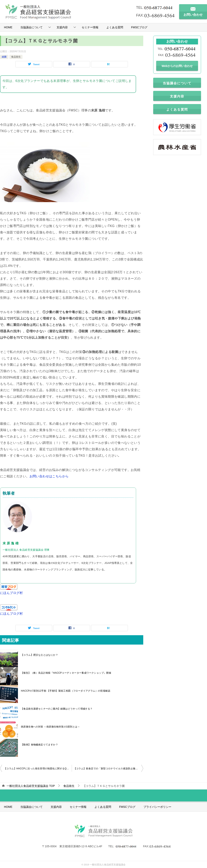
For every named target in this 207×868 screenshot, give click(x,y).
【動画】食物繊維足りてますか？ (39, 745)
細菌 (4, 57)
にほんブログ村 (11, 593)
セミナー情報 (90, 27)
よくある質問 (115, 27)
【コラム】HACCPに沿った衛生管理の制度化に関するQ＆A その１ (38, 769)
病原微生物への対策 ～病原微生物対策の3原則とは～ (50, 727)
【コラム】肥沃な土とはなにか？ (39, 655)
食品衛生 (16, 57)
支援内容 (62, 27)
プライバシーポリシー (157, 807)
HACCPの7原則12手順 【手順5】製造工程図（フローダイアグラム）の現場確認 (66, 691)
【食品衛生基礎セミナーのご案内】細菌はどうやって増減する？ (57, 709)
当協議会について (31, 27)
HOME (8, 27)
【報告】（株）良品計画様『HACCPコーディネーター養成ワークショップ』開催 (66, 673)
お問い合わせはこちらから (49, 476)
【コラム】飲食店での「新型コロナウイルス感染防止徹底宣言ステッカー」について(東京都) (109, 769)
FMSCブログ (139, 27)
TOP (31, 786)
